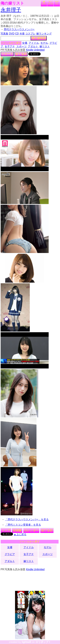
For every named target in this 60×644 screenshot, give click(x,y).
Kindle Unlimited (35, 50)
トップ (6, 530)
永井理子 (11, 10)
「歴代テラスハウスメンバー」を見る (27, 519)
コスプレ (30, 34)
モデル (44, 43)
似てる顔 (21, 54)
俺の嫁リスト (12, 3)
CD (17, 34)
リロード (7, 54)
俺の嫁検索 (39, 38)
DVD (12, 34)
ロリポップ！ (43, 642)
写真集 (4, 34)
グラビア (10, 554)
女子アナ (10, 46)
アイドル (34, 43)
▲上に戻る (20, 534)
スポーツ (21, 46)
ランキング (50, 3)
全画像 (17, 530)
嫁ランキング (44, 34)
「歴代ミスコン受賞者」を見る (23, 525)
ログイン (57, 3)
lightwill (26, 642)
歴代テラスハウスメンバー (19, 29)
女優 (25, 43)
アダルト (33, 46)
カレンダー (31, 530)
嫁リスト (44, 3)
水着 (22, 34)
